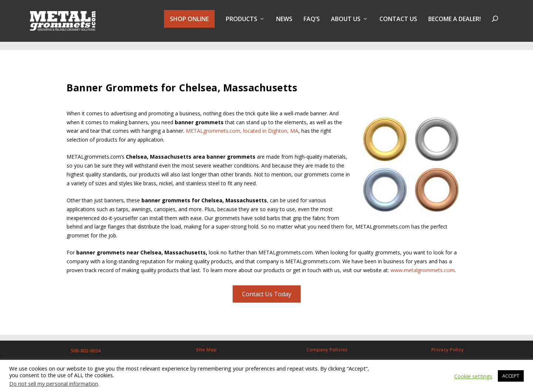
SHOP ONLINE (189, 23)
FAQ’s (312, 23)
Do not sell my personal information (54, 383)
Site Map (206, 345)
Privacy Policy (447, 345)
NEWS (284, 23)
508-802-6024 (86, 347)
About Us (346, 23)
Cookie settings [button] (473, 376)
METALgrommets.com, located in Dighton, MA (242, 127)
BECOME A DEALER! (455, 23)
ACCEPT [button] (511, 376)
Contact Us (398, 23)
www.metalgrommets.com (423, 266)
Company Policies (327, 345)
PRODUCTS (242, 23)
